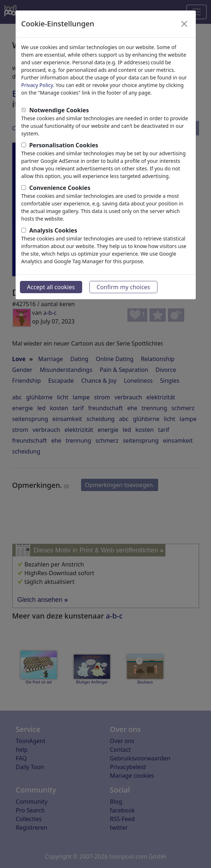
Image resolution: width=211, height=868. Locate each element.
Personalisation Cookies (64, 145)
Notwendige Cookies (59, 110)
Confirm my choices (123, 287)
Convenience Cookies (60, 188)
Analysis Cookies (53, 230)
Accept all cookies (51, 287)
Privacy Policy (37, 85)
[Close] (184, 24)
